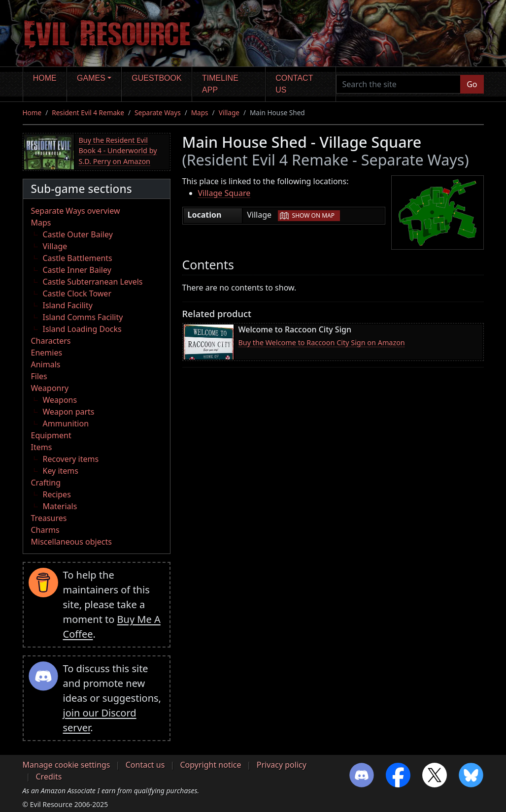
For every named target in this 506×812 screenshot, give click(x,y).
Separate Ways (158, 113)
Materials (60, 506)
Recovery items (71, 459)
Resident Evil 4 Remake (88, 113)
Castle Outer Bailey (78, 234)
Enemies (47, 353)
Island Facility (68, 305)
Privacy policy (282, 765)
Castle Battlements (78, 258)
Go (472, 84)
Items (42, 447)
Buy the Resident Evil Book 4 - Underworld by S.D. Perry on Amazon (118, 151)
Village (229, 113)
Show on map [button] (313, 215)
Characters (51, 341)
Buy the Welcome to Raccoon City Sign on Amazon (322, 342)
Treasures (49, 518)
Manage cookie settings (67, 765)
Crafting (46, 483)
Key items (61, 471)
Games (91, 78)
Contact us (294, 84)
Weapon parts (69, 412)
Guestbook (156, 78)
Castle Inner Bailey (77, 270)
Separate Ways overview (76, 211)
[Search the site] (399, 84)
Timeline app (220, 84)
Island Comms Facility (83, 317)
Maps (200, 113)
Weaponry (50, 388)
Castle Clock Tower (77, 293)
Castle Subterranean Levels (93, 282)
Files (39, 376)
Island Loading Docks (82, 329)
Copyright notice (211, 765)
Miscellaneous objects (71, 542)
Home (45, 78)
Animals (46, 364)
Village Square (224, 193)
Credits (49, 777)
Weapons (60, 400)
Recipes (57, 494)
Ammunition (66, 423)
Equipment (51, 435)
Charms (45, 530)
